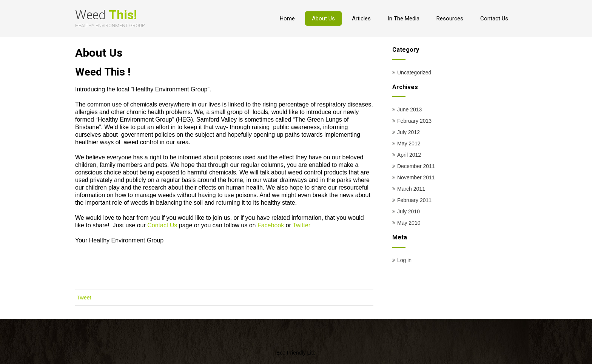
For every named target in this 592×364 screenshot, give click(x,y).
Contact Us (494, 19)
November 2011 (416, 177)
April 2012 (409, 155)
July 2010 (409, 211)
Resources (450, 19)
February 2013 (414, 121)
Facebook (271, 225)
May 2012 (409, 143)
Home (287, 19)
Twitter (301, 225)
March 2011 (411, 189)
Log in (404, 260)
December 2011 (416, 166)
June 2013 (409, 110)
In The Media (404, 19)
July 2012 (409, 132)
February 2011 (414, 200)
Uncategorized (414, 72)
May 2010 (409, 223)
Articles (361, 19)
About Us (323, 19)
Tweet (84, 298)
